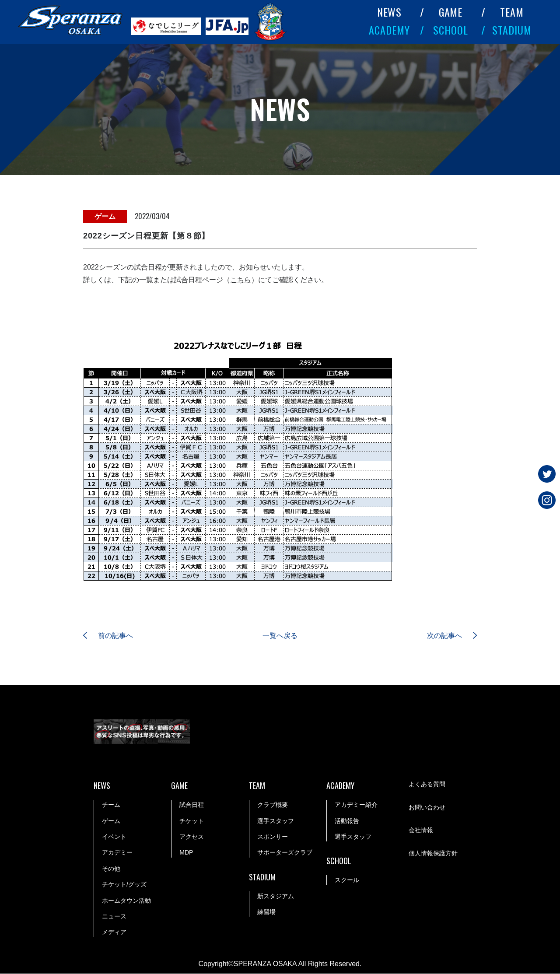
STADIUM (512, 30)
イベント (114, 837)
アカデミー (117, 853)
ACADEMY (389, 30)
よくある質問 (427, 785)
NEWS (390, 12)
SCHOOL (451, 30)
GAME (451, 12)
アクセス (192, 837)
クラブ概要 (273, 805)
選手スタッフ (276, 821)
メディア (114, 932)
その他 (111, 869)
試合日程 (192, 805)
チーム (111, 805)
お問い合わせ (427, 807)
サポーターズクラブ (285, 853)
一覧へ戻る (280, 636)
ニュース (114, 916)
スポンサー (273, 837)
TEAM (512, 12)
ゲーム (111, 821)
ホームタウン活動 (126, 900)
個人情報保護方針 (433, 853)
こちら (241, 280)
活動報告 (347, 821)
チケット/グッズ (124, 884)
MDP (186, 853)
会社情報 (421, 830)
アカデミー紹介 (356, 805)
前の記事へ (116, 636)
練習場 (266, 912)
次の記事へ (444, 636)
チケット (192, 821)
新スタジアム (276, 896)
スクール (347, 880)
